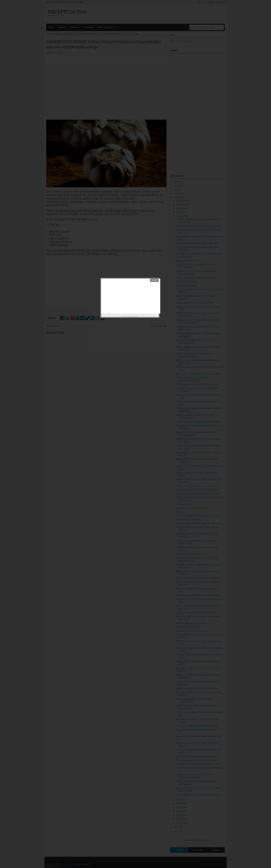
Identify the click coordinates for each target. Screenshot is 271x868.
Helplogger (134, 316)
